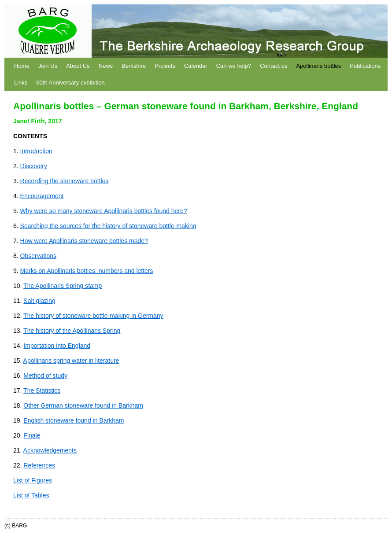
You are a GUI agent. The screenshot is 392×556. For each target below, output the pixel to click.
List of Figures (33, 480)
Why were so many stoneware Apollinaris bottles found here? (104, 211)
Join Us (48, 66)
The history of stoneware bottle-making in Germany (93, 316)
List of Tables (31, 495)
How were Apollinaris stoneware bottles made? (84, 241)
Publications (365, 66)
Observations (38, 256)
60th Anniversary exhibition (70, 83)
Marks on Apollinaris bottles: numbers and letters (87, 271)
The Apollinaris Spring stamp (63, 286)
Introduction (36, 151)
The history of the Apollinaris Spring (72, 331)
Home (22, 66)
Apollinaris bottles (318, 66)
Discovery (34, 166)
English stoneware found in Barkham (74, 420)
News (106, 66)
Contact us (274, 66)
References (39, 465)
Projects (165, 66)
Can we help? (234, 66)
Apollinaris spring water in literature (71, 361)
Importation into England (57, 346)
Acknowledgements (50, 450)
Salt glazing (39, 301)
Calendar (196, 66)
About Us (78, 66)
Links (21, 83)
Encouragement (42, 196)
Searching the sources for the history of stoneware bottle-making (108, 226)
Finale (32, 435)
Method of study (45, 376)
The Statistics (42, 390)
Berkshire (134, 66)
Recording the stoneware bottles (65, 181)
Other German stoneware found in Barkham (83, 405)
